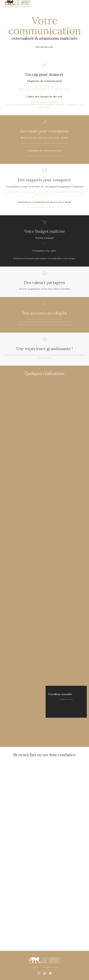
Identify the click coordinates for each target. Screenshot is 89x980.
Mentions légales (51, 968)
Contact (35, 968)
